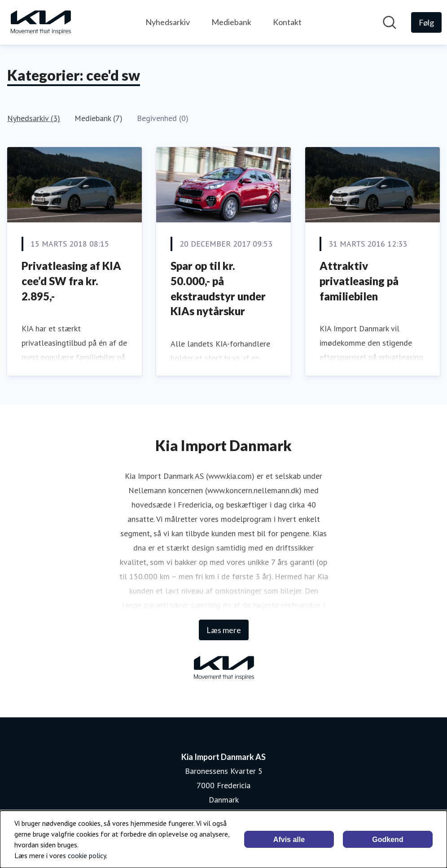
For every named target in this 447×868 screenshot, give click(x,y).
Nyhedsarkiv (168, 22)
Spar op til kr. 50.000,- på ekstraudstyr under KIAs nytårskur (218, 288)
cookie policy (87, 855)
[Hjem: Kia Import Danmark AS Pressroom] (40, 22)
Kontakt (287, 22)
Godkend (388, 840)
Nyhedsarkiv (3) (34, 118)
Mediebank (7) (99, 118)
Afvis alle (289, 840)
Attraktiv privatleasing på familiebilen (359, 281)
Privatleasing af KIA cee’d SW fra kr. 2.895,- (71, 281)
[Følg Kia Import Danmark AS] (426, 22)
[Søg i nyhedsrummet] (390, 22)
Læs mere (224, 630)
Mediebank (231, 22)
